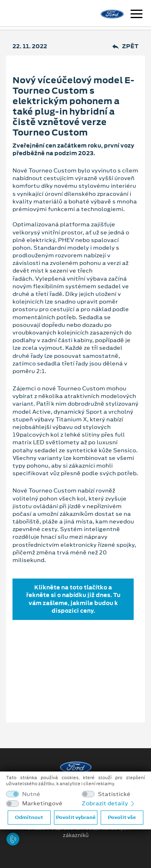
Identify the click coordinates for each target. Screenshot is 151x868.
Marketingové (42, 803)
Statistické (114, 794)
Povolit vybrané (76, 817)
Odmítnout (29, 817)
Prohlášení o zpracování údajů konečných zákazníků (76, 832)
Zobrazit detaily (109, 803)
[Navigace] (137, 15)
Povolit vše (122, 817)
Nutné (31, 794)
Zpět (125, 46)
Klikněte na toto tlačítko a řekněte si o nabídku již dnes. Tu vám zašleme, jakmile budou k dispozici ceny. (73, 599)
